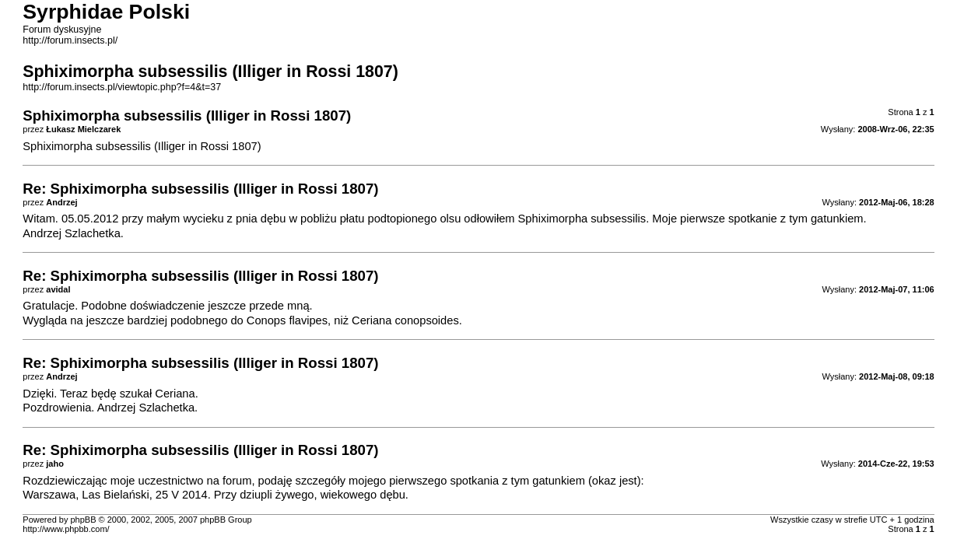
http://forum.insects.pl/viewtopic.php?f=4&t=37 (122, 87)
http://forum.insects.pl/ (70, 40)
